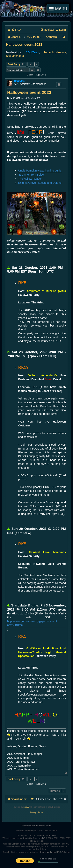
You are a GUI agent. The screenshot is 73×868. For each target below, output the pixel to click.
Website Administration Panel (36, 826)
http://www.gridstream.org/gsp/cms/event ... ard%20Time (36, 623)
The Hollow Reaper (30, 179)
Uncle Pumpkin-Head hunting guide (40, 171)
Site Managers (15, 56)
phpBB (26, 807)
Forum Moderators (55, 52)
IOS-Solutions (64, 852)
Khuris (25, 838)
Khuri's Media (46, 852)
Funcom (52, 835)
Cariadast (20, 81)
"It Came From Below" (32, 175)
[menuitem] (16, 30)
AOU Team (32, 52)
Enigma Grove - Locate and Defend (40, 183)
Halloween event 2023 (24, 45)
